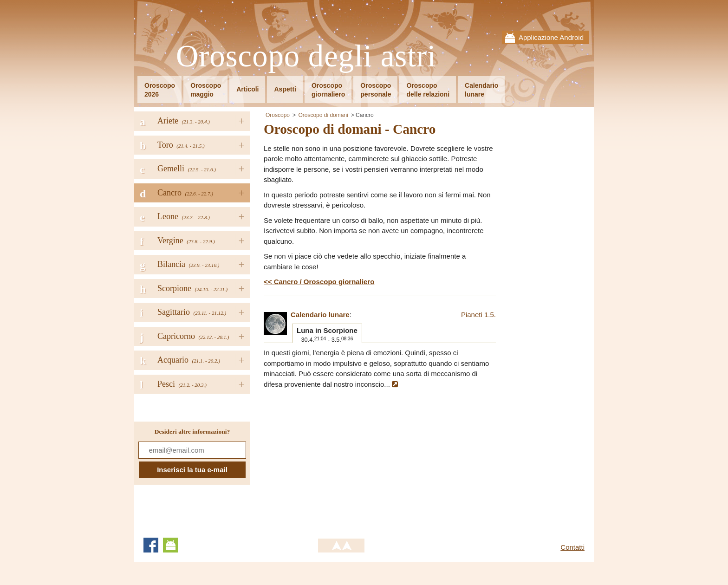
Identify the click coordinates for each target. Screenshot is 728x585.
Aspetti (285, 89)
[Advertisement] (342, 459)
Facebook (151, 545)
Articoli (247, 89)
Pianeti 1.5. (478, 315)
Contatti (572, 547)
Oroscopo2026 (160, 90)
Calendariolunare (481, 90)
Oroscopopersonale (376, 90)
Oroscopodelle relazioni (428, 90)
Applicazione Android (551, 37)
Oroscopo (278, 115)
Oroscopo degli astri (306, 56)
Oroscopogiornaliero (328, 90)
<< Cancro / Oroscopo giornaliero (319, 282)
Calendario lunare (320, 315)
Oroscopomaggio (206, 90)
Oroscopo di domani (323, 115)
